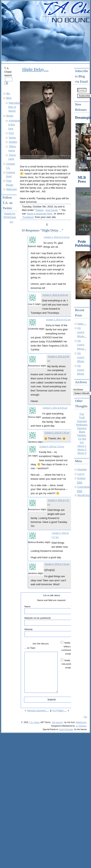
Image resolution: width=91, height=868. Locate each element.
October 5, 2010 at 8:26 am (55, 408)
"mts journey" (57, 722)
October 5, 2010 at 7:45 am (57, 433)
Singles (13, 142)
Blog (9, 98)
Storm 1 (82, 446)
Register (82, 469)
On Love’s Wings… (82, 332)
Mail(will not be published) (51, 621)
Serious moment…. (38, 710)
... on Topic (30, 648)
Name (51, 610)
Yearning (82, 421)
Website (51, 632)
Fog (82, 414)
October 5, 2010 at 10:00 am (55, 295)
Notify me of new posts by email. (69, 664)
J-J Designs (81, 726)
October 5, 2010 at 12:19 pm (57, 237)
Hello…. (82, 324)
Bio (8, 93)
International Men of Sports (15, 107)
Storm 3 (82, 453)
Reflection (82, 425)
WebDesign (81, 722)
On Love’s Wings (81, 357)
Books (10, 116)
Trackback (28, 217)
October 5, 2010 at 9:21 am (58, 320)
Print (11, 133)
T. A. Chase (34, 722)
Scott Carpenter (66, 729)
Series (12, 138)
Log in (81, 474)
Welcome (12, 189)
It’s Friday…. (59, 710)
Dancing (82, 428)
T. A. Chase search (8, 76)
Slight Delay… (35, 69)
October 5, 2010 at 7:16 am (57, 564)
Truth (82, 417)
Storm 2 (82, 450)
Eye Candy (52, 210)
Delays (40, 210)
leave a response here (40, 214)
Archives (78, 390)
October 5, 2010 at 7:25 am (52, 447)
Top (11, 222)
